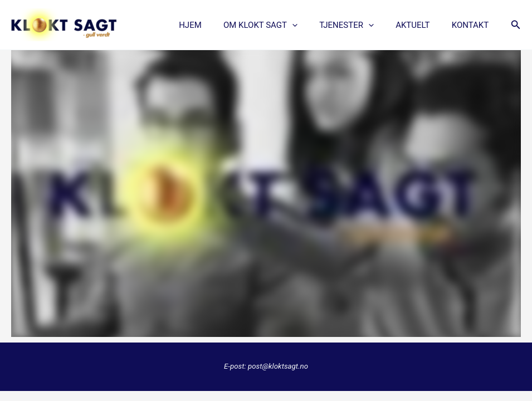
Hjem (213, 25)
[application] (310, 25)
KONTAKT (473, 25)
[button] (516, 25)
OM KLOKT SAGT (278, 25)
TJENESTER (359, 25)
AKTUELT (420, 25)
